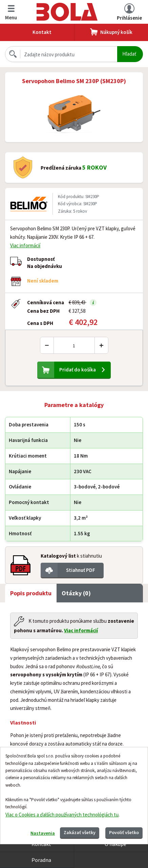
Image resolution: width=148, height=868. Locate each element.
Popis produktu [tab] (31, 593)
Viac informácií (25, 245)
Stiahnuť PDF (81, 570)
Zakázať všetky (80, 832)
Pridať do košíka (78, 370)
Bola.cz (67, 12)
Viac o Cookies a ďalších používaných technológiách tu (62, 815)
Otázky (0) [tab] (76, 593)
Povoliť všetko (124, 832)
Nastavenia (43, 833)
